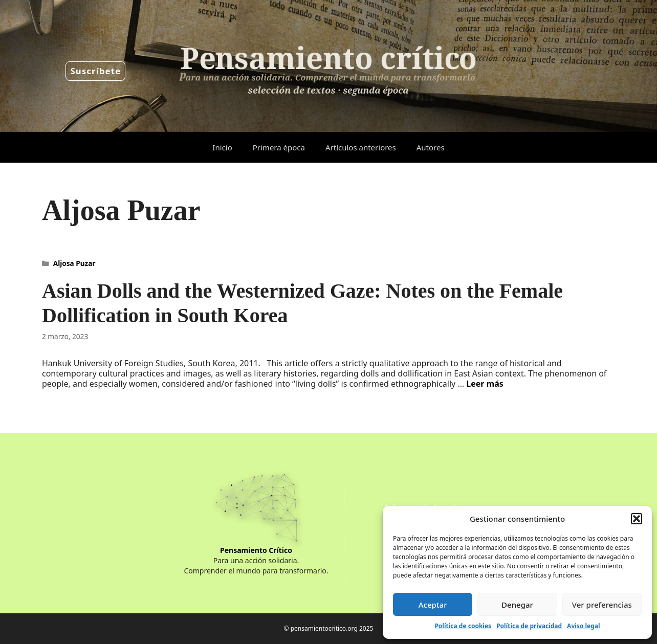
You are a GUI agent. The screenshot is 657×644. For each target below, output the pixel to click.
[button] (637, 519)
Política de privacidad (529, 626)
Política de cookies (463, 626)
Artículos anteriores (361, 147)
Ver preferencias (602, 605)
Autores (431, 147)
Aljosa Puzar (74, 263)
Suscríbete (95, 71)
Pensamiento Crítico (256, 550)
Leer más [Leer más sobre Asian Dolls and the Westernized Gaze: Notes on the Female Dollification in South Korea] (485, 384)
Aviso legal (583, 626)
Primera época (279, 147)
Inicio (222, 147)
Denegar (517, 605)
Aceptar (433, 605)
